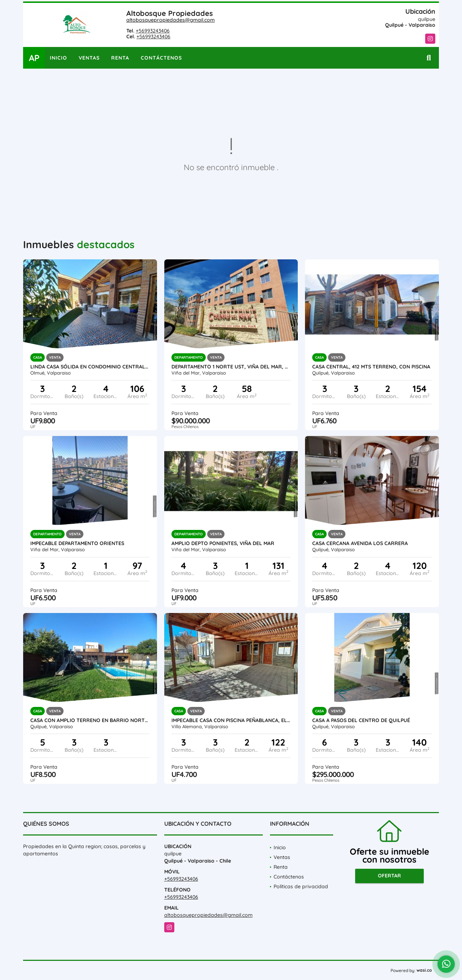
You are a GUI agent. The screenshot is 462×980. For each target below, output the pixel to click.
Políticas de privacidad (301, 886)
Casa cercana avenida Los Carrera (360, 543)
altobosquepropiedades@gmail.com (171, 20)
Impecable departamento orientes (77, 543)
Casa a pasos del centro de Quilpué (361, 720)
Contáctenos (161, 58)
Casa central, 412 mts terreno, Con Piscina (371, 367)
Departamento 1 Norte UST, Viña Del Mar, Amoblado (231, 367)
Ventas (89, 58)
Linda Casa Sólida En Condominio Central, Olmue (90, 367)
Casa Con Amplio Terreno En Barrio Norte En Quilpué (90, 720)
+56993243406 (153, 31)
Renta (120, 58)
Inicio (58, 58)
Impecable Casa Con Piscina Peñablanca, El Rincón (231, 720)
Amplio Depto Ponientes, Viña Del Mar (223, 543)
